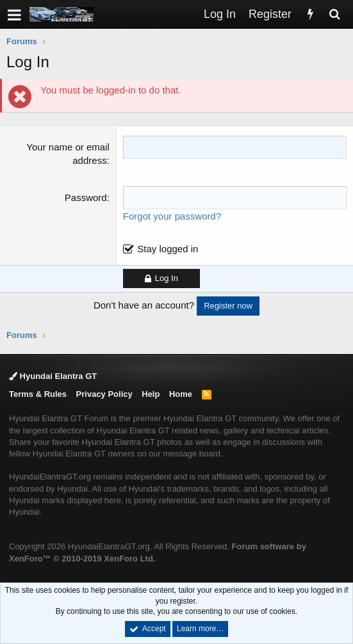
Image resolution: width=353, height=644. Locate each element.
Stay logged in (168, 249)
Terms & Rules (38, 394)
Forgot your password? (172, 216)
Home (181, 394)
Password (86, 197)
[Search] (334, 14)
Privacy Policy (104, 394)
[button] (14, 14)
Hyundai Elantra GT (53, 376)
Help (151, 394)
